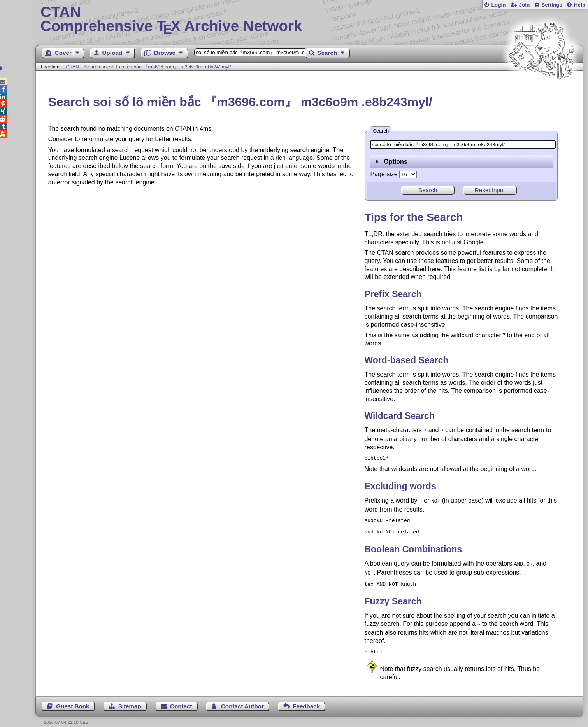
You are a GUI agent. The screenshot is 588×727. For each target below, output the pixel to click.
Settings (552, 5)
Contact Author (242, 698)
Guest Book (73, 698)
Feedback (306, 698)
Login (498, 5)
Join (524, 5)
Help (580, 5)
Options (392, 162)
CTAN (73, 67)
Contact (181, 698)
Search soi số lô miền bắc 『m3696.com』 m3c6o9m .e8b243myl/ (158, 67)
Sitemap (130, 698)
